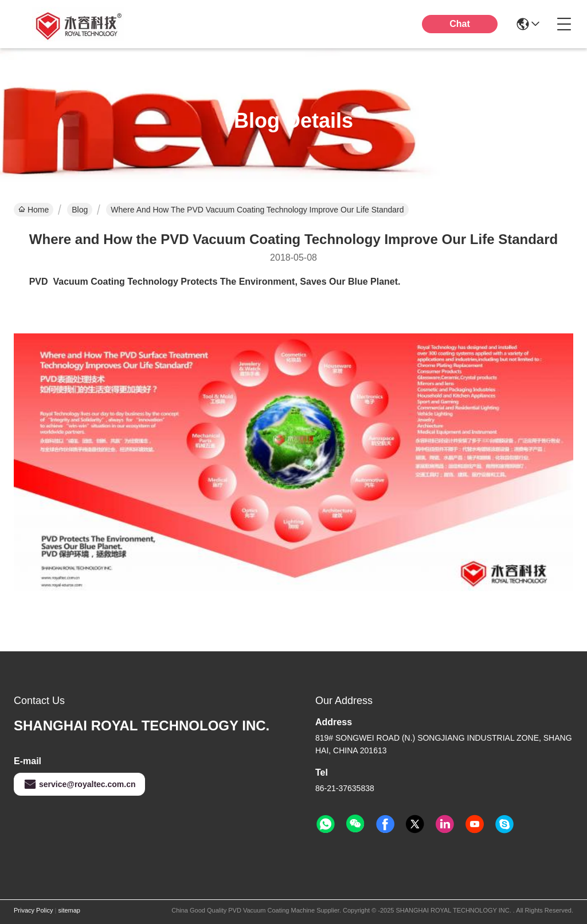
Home (34, 210)
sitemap (69, 910)
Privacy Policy (33, 910)
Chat (460, 24)
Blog (80, 210)
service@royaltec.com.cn (79, 784)
